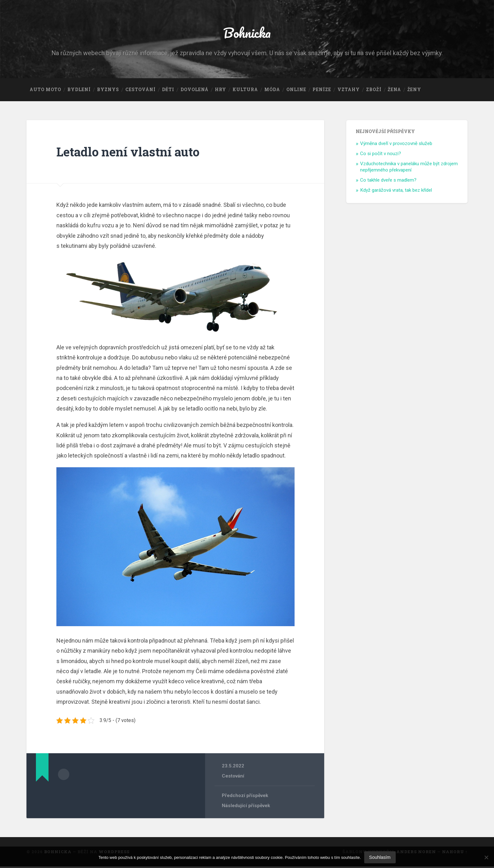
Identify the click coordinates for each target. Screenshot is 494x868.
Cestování (141, 91)
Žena (394, 91)
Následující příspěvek (246, 807)
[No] (486, 857)
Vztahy (349, 91)
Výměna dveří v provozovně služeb (396, 145)
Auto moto (45, 91)
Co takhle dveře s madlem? (388, 182)
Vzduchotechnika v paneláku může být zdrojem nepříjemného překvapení (409, 168)
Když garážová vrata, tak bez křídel (396, 192)
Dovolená (195, 91)
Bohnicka (247, 33)
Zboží (374, 91)
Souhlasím (380, 857)
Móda (272, 91)
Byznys (108, 91)
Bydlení (79, 91)
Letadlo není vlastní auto (131, 153)
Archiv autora (64, 776)
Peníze (322, 91)
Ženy (414, 91)
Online (296, 91)
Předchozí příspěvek (245, 797)
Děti (168, 91)
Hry (221, 91)
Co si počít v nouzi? (381, 155)
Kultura (245, 91)
